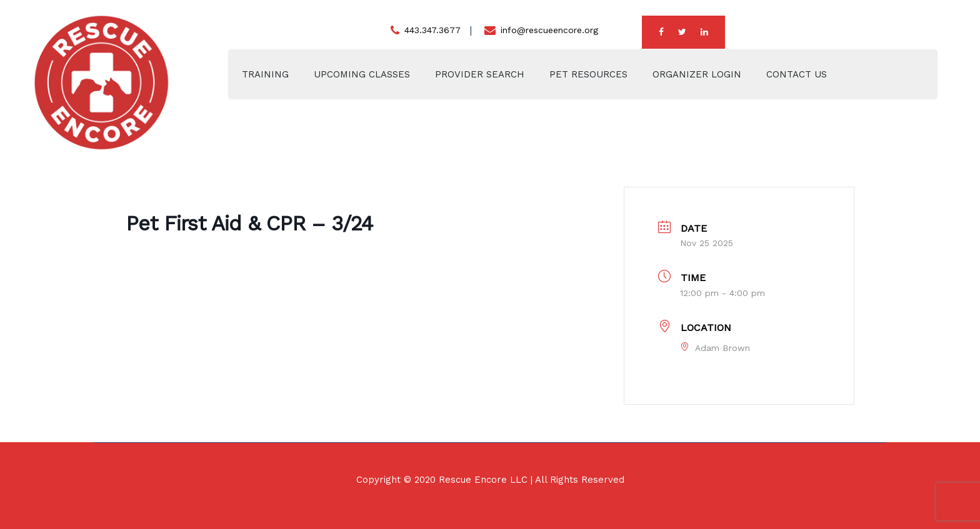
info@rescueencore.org (549, 30)
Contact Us (797, 74)
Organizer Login (697, 74)
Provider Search (480, 74)
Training (265, 74)
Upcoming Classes (362, 74)
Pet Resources (588, 74)
